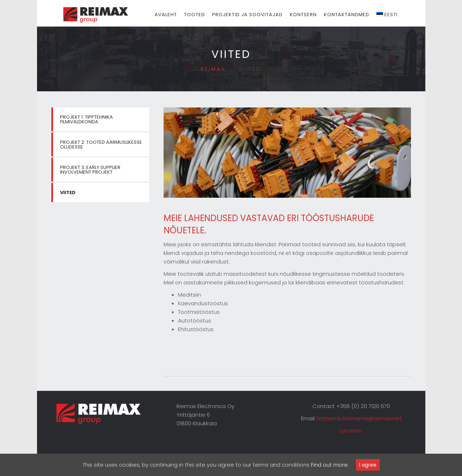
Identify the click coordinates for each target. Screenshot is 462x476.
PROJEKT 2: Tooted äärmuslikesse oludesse (101, 145)
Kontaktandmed (354, 15)
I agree (368, 465)
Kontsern (311, 15)
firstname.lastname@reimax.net (359, 418)
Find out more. (330, 465)
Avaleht (173, 15)
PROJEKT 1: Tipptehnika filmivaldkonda (86, 119)
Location (351, 431)
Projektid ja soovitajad (255, 15)
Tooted (202, 15)
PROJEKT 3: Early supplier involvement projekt (90, 170)
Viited (68, 193)
